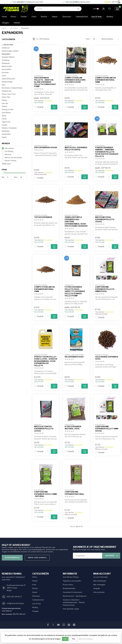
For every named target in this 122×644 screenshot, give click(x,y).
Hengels (5, 23)
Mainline (8, 154)
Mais (4, 85)
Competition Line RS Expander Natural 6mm (106, 80)
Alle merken (9, 148)
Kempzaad (6, 63)
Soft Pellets (6, 113)
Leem (4, 76)
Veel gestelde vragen (71, 609)
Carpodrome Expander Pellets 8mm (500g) (105, 289)
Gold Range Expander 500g (107, 358)
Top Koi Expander (43, 217)
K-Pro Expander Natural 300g (73, 428)
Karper (55, 17)
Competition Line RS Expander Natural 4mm (45, 289)
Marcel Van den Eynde (13, 158)
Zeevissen (67, 17)
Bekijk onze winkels (37, 558)
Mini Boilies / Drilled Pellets (12, 88)
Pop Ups (5, 103)
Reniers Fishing (10, 161)
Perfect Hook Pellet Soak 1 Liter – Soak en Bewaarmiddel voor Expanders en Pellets (46, 361)
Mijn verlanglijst (99, 585)
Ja (65, 639)
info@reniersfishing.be (15, 603)
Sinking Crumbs (8, 110)
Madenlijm (6, 131)
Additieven (6, 48)
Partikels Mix (7, 91)
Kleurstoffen (6, 69)
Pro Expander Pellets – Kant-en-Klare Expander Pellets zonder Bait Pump (45, 82)
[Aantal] (48, 107)
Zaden (4, 137)
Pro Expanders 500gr (46, 148)
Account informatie (100, 577)
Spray (4, 116)
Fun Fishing (9, 151)
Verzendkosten (48, 101)
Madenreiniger (7, 82)
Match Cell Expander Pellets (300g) (76, 149)
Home (4, 17)
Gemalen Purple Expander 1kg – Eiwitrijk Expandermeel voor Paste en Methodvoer (76, 222)
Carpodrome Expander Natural (74, 493)
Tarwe (4, 119)
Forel (34, 17)
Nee (74, 639)
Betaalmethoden (69, 588)
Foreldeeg (6, 60)
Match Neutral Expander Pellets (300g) (105, 219)
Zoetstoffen (6, 134)
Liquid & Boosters (8, 79)
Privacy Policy (68, 585)
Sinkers (5, 106)
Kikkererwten (7, 66)
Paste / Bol (6, 97)
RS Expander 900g (74, 357)
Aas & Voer (97, 17)
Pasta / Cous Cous (9, 94)
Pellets (4, 100)
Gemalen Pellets (8, 57)
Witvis (13, 17)
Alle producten (99, 592)
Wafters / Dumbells (9, 128)
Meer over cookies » (86, 639)
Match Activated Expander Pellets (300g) (44, 429)
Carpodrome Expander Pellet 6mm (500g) (107, 429)
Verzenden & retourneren (72, 592)
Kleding (110, 17)
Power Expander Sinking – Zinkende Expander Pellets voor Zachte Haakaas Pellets (107, 152)
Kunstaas (5, 73)
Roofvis (44, 17)
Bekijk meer (6, 164)
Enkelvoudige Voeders (10, 51)
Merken (17, 23)
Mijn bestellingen (100, 581)
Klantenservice (12, 558)
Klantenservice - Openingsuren (75, 596)
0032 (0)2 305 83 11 (14, 597)
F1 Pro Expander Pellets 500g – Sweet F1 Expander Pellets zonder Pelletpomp (75, 291)
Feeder (24, 17)
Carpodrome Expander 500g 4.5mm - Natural (45, 494)
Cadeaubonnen (82, 17)
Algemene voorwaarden (72, 581)
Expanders (25, 28)
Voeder (5, 125)
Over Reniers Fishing (71, 577)
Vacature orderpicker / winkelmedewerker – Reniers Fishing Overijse (74, 602)
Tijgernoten (6, 122)
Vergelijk (40, 107)
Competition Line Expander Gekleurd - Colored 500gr (76, 80)
